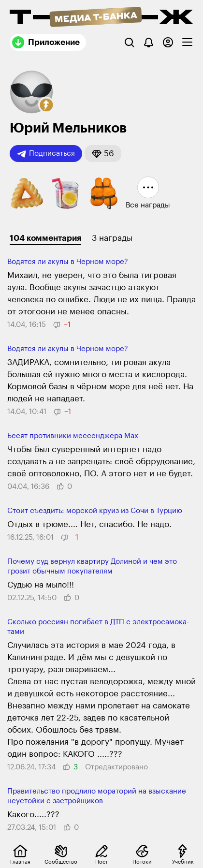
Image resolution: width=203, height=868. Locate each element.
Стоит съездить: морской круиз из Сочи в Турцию (95, 511)
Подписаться (46, 154)
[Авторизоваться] (168, 42)
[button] (46, 105)
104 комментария (45, 238)
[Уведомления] (149, 42)
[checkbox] (187, 42)
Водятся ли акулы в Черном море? (68, 262)
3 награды (112, 238)
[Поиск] (129, 42)
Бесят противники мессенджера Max (73, 436)
